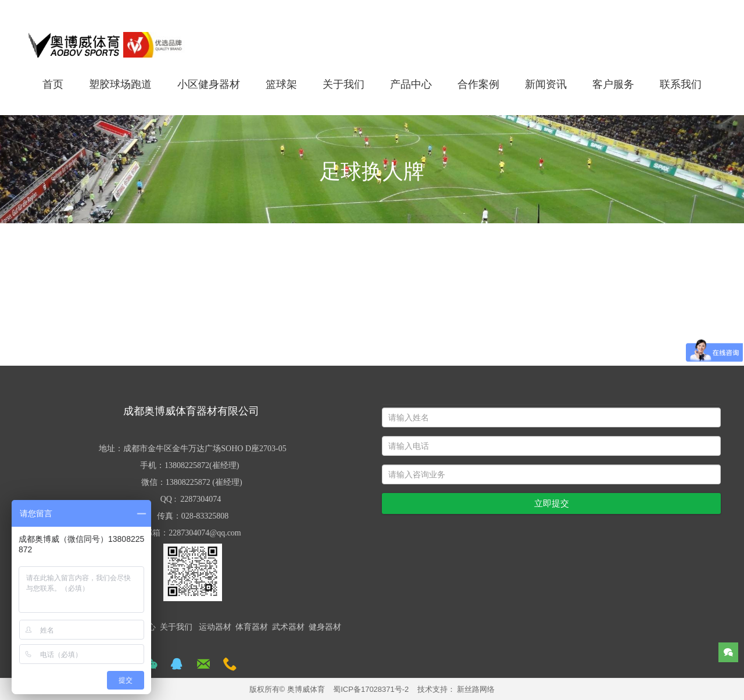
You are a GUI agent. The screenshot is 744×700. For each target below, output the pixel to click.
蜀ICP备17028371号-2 (371, 689)
